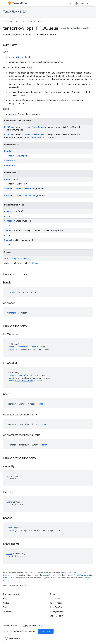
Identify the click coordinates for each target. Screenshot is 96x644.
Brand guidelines (57, 612)
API (17, 22)
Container (10, 221)
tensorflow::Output (17, 156)
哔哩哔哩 (7, 612)
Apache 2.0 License (50, 575)
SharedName (10, 240)
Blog (5, 599)
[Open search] (71, 3)
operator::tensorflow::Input (20, 189)
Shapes (8, 230)
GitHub (6, 603)
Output (13, 114)
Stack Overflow (56, 607)
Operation (10, 165)
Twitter (6, 607)
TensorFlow (8, 22)
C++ (42, 22)
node (7, 179)
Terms (6, 626)
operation (10, 161)
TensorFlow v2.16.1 (14, 12)
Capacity (9, 211)
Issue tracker (55, 599)
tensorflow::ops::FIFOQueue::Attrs (18, 258)
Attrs (29, 67)
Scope (20, 57)
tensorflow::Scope (34, 127)
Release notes (56, 603)
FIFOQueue (9, 127)
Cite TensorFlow (56, 616)
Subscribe (46, 631)
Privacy (14, 626)
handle (8, 151)
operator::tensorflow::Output (20, 195)
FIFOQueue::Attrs (40, 137)
